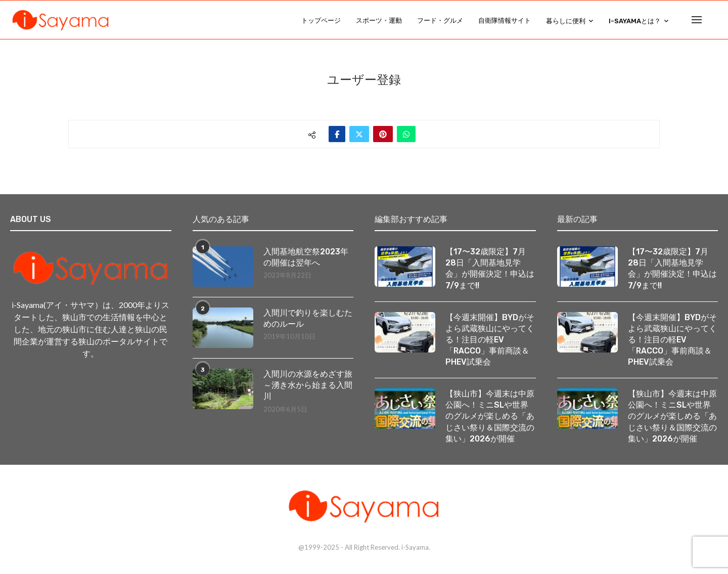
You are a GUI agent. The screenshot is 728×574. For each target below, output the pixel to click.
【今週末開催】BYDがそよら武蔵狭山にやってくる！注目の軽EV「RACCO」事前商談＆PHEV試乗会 (490, 341)
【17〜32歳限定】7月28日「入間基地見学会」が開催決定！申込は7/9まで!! (490, 269)
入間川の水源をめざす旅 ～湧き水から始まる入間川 (309, 385)
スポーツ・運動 (379, 20)
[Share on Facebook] (337, 134)
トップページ (321, 20)
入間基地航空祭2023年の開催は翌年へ (306, 257)
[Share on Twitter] (359, 134)
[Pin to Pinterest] (383, 134)
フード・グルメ (440, 20)
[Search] (713, 21)
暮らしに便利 (566, 21)
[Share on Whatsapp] (406, 134)
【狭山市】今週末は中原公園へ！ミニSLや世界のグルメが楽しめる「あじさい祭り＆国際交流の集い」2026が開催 (490, 418)
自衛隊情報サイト (505, 20)
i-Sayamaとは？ (635, 21)
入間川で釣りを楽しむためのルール (308, 318)
